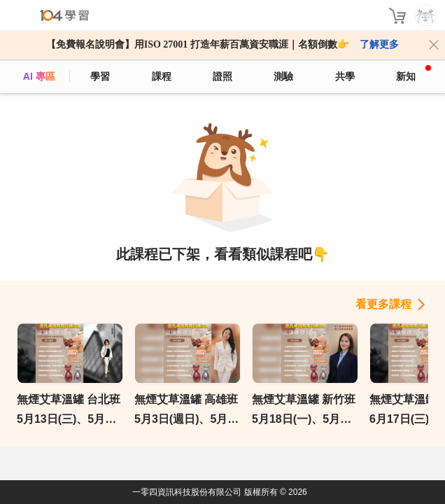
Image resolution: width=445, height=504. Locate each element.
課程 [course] (162, 76)
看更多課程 (383, 304)
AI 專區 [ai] (39, 76)
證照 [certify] (222, 76)
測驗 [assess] (283, 76)
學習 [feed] (100, 76)
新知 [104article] (414, 73)
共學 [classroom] (345, 76)
